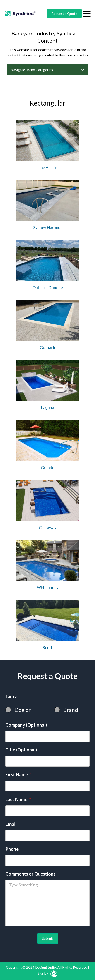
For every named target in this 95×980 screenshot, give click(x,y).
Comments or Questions (30, 874)
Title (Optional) (21, 750)
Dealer (23, 710)
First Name (19, 774)
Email (13, 824)
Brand (71, 710)
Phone (12, 849)
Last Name (18, 799)
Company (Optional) (26, 725)
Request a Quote (64, 13)
